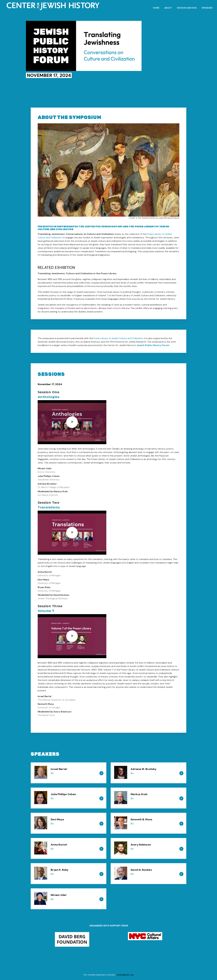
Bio (52, 773)
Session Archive (187, 8)
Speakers (207, 8)
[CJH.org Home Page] (110, 6)
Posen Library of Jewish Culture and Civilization (118, 338)
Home (156, 8)
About (168, 8)
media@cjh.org (125, 975)
